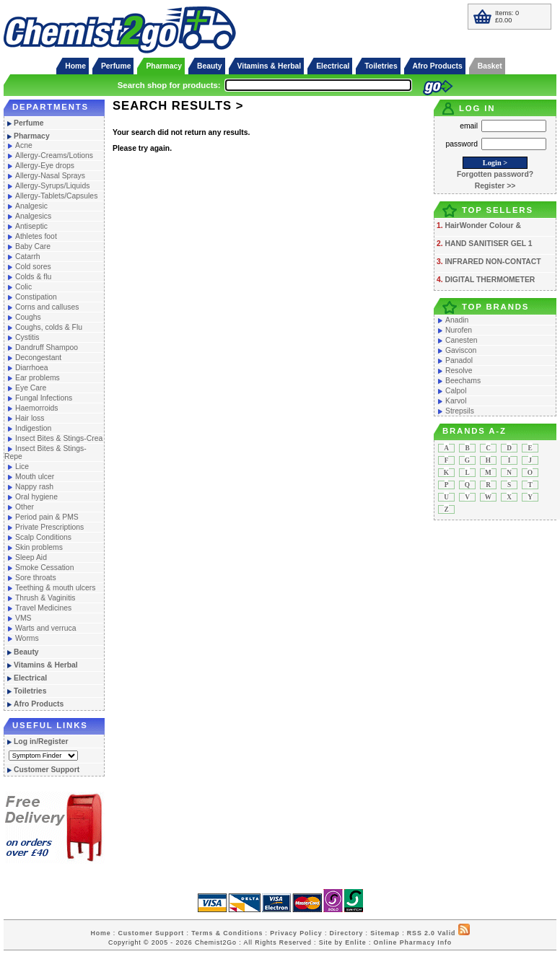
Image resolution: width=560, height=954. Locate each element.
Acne (24, 145)
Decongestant (38, 358)
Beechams (463, 381)
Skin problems (39, 547)
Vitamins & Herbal (270, 66)
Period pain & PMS (47, 517)
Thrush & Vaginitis (45, 598)
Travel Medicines (43, 608)
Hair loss (30, 418)
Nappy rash (34, 487)
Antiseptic (31, 226)
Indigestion (33, 428)
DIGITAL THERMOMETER (490, 280)
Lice (22, 467)
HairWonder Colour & (482, 226)
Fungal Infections (44, 398)
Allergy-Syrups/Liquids (52, 186)
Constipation (36, 297)
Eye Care (31, 388)
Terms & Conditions (227, 933)
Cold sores (33, 267)
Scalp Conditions (43, 537)
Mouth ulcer (35, 477)
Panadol (459, 360)
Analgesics (33, 216)
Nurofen (459, 330)
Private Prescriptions (49, 527)
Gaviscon (461, 350)
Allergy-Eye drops (45, 166)
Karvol (456, 401)
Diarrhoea (32, 368)
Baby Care (33, 246)
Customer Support (47, 770)
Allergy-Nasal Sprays (50, 176)
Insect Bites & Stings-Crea (59, 438)
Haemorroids (36, 408)
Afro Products (438, 66)
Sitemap (385, 933)
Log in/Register (41, 741)
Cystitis (27, 337)
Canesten (461, 340)
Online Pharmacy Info (413, 942)
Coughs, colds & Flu (49, 327)
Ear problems (38, 378)
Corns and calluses (47, 307)
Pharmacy (164, 66)
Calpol (456, 391)
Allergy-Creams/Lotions (54, 156)
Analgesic (31, 206)
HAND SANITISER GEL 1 (488, 244)
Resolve (459, 371)
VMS (23, 618)
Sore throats (36, 578)
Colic (23, 287)
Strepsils (460, 411)
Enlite (355, 942)
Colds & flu (33, 277)
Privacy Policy (296, 933)
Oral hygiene (36, 497)
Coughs (28, 317)
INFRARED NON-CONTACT (493, 262)
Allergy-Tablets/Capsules (56, 196)
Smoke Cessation (44, 568)
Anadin (457, 320)
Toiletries (381, 66)
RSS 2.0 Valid (431, 933)
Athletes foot (36, 236)
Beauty (210, 66)
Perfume (116, 66)
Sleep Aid (31, 557)
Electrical (333, 66)
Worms (27, 638)
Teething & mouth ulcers (55, 588)
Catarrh (28, 257)
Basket (490, 66)
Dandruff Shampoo (47, 347)
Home (75, 66)
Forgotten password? (495, 174)
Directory (347, 933)
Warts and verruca (46, 628)
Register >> (495, 186)
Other (25, 507)
